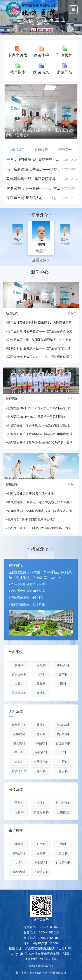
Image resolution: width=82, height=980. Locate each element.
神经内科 (41, 753)
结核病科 (63, 725)
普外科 (41, 665)
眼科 (63, 684)
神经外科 (63, 665)
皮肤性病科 (41, 762)
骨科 (41, 675)
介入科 (19, 762)
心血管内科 (63, 743)
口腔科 (19, 684)
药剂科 (19, 803)
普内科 (19, 753)
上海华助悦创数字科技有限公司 (48, 973)
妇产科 (63, 675)
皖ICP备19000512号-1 (41, 966)
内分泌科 (63, 734)
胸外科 (19, 665)
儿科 (63, 753)
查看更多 (41, 260)
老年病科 (19, 734)
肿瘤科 (41, 725)
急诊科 (63, 771)
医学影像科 (63, 803)
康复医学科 (19, 725)
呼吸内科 (41, 743)
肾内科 (41, 734)
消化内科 (19, 743)
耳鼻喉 (41, 684)
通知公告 (41, 150)
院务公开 (65, 150)
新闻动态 (17, 150)
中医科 (63, 762)
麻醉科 (41, 693)
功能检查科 (41, 812)
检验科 (19, 812)
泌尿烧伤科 (19, 675)
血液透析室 (19, 771)
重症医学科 (19, 693)
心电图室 (63, 812)
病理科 (41, 803)
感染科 (41, 771)
